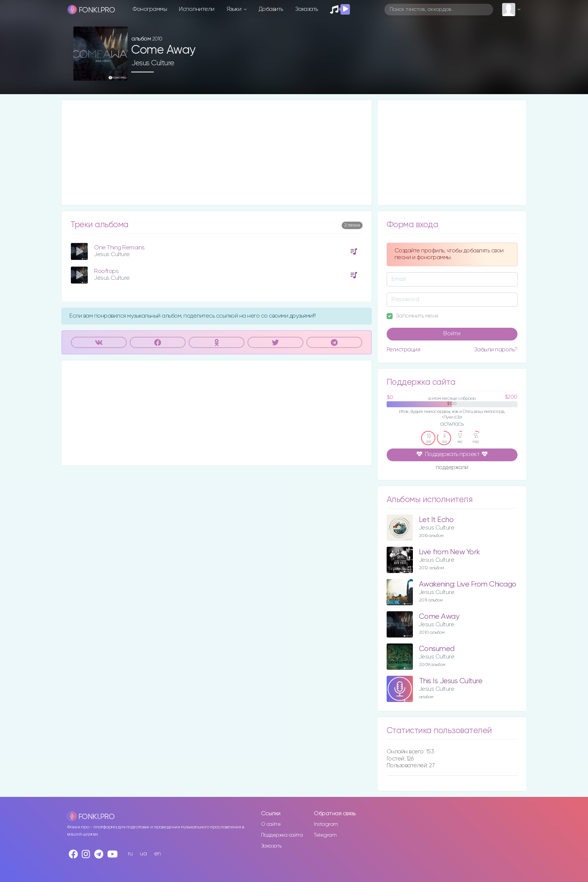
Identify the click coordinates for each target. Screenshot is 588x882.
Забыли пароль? (496, 350)
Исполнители (197, 9)
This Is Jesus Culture (451, 681)
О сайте (271, 824)
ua (143, 854)
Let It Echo (436, 520)
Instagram (326, 824)
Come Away (439, 617)
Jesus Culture (153, 63)
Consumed (437, 649)
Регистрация (403, 350)
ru (130, 854)
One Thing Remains (119, 248)
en (157, 854)
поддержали (452, 468)
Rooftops (106, 271)
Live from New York (449, 552)
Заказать (307, 9)
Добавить (271, 9)
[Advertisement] (217, 153)
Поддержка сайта (282, 835)
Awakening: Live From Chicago (468, 584)
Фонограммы (150, 9)
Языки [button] (235, 9)
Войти (452, 334)
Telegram (325, 835)
